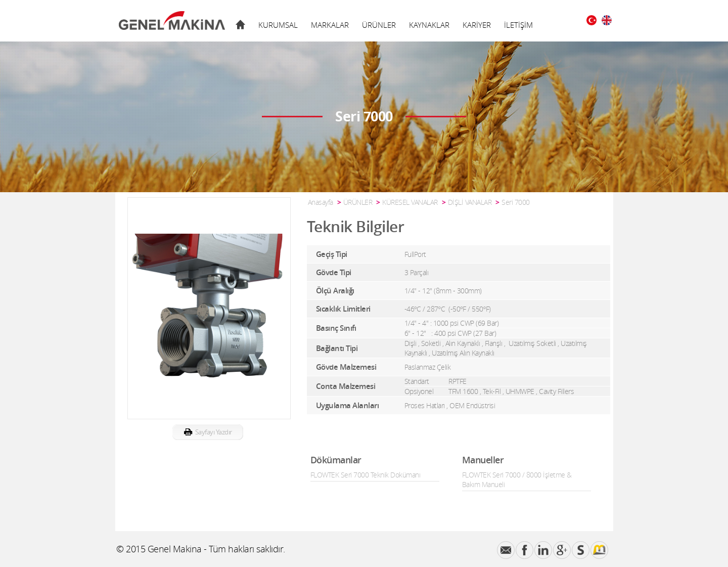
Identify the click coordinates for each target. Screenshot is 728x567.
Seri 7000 (516, 202)
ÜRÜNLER (379, 25)
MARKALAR (330, 25)
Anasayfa (321, 202)
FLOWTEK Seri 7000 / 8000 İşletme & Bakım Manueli (517, 479)
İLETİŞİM (518, 25)
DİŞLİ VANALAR (470, 202)
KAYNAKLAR (429, 25)
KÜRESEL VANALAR (410, 202)
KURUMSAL (278, 25)
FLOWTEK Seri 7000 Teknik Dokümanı (366, 475)
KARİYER (477, 25)
